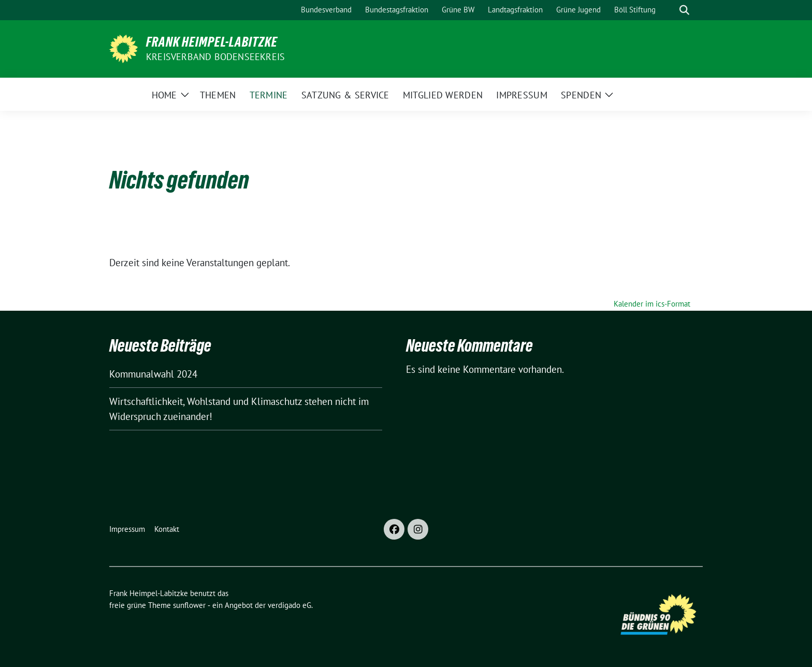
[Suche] (670, 10)
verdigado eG (289, 605)
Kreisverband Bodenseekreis (215, 57)
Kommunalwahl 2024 (153, 374)
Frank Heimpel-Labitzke (212, 42)
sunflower (189, 605)
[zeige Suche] (684, 10)
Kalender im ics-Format (652, 304)
